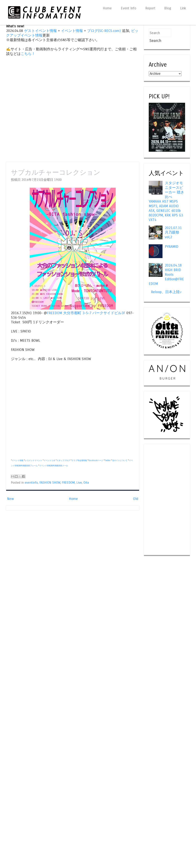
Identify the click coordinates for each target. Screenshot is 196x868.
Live (79, 483)
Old (136, 499)
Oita (86, 483)
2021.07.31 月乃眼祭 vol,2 (173, 232)
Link (183, 8)
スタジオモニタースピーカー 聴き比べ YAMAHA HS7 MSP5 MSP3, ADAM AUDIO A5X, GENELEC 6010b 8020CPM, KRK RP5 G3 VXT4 (166, 201)
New (10, 499)
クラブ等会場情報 (79, 460)
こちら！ (28, 54)
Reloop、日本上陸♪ (166, 292)
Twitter (108, 460)
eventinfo (31, 483)
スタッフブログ (63, 460)
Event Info (129, 8)
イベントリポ (49, 460)
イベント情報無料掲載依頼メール (54, 466)
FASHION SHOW (50, 483)
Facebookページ (96, 460)
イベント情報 (72, 31)
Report (150, 8)
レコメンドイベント (33, 460)
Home (107, 8)
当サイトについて (120, 460)
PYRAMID (172, 247)
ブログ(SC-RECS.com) (104, 31)
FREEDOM (55, 313)
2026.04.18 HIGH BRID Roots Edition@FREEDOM (166, 275)
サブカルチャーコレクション (56, 172)
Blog (168, 8)
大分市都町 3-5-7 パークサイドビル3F (94, 313)
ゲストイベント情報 (40, 31)
